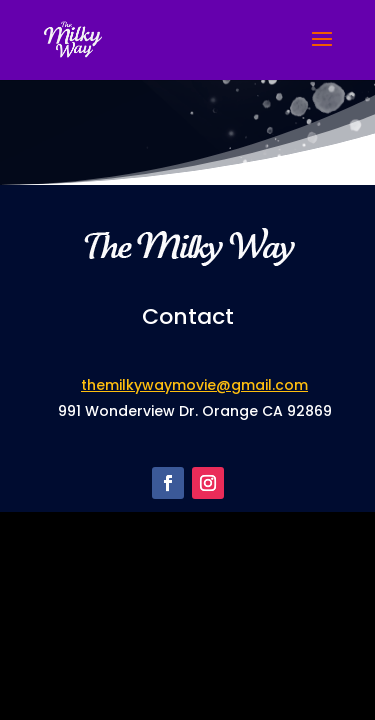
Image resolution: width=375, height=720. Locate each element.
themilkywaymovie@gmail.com (194, 385)
